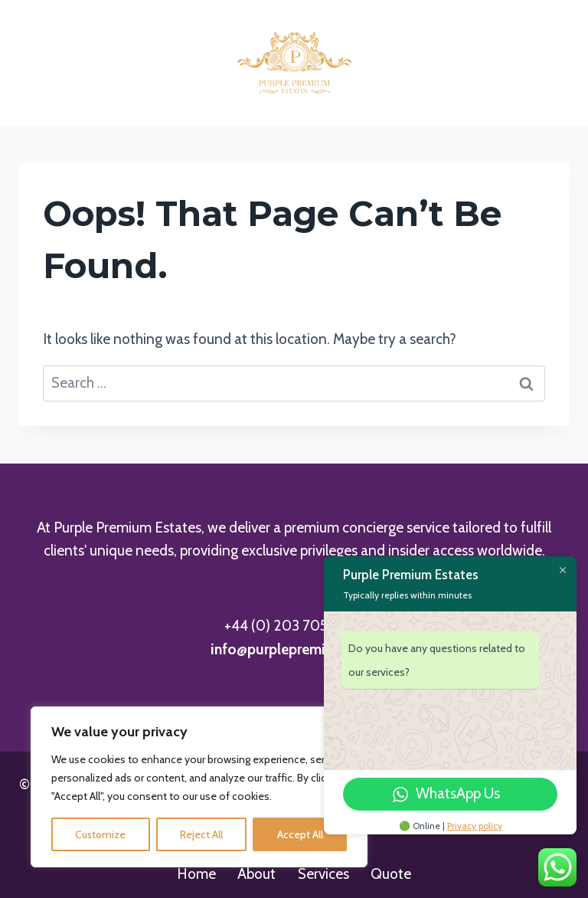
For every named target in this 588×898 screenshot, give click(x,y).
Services (323, 874)
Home (196, 874)
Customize (100, 834)
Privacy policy (475, 826)
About (256, 874)
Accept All (300, 834)
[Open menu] (552, 63)
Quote (391, 874)
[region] (199, 787)
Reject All (201, 834)
